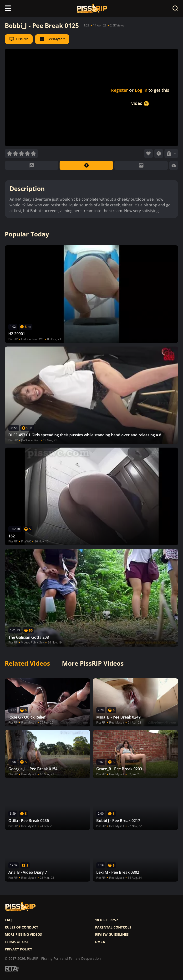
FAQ (8, 920)
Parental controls (113, 927)
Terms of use (17, 942)
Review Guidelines (112, 934)
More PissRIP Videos (93, 664)
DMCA (100, 942)
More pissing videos (23, 934)
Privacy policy (18, 949)
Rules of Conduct (21, 927)
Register (119, 90)
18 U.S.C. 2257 (107, 920)
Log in (141, 90)
